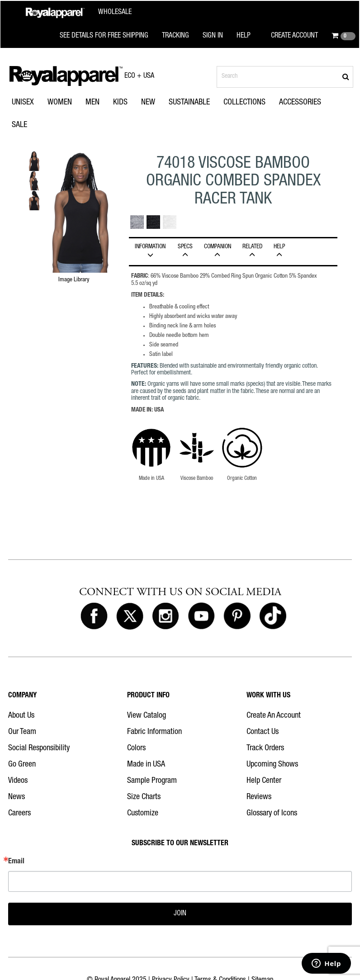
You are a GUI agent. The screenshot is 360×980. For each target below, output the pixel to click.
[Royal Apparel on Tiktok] (273, 616)
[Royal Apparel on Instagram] (166, 616)
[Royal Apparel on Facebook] (94, 616)
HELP (279, 251)
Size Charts (144, 797)
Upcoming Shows (272, 765)
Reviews (259, 797)
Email (16, 862)
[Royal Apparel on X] (130, 616)
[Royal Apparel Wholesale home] (79, 13)
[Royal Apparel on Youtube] (201, 616)
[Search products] (285, 77)
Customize (143, 814)
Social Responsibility (39, 748)
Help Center (264, 781)
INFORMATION (150, 251)
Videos (18, 781)
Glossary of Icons (272, 814)
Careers (19, 814)
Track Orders (265, 748)
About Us (21, 716)
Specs (185, 251)
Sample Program (152, 781)
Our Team (22, 732)
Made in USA (146, 765)
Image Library (74, 280)
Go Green (22, 765)
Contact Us (263, 732)
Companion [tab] (217, 251)
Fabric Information (154, 732)
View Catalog (147, 716)
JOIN (180, 914)
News (17, 797)
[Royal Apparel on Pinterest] (237, 616)
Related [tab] (252, 251)
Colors (136, 748)
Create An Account (274, 716)
